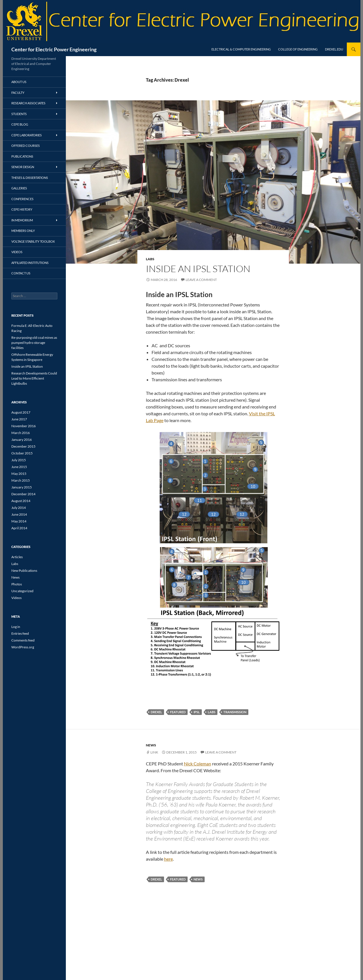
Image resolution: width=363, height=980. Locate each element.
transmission (235, 712)
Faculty (18, 93)
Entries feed (20, 633)
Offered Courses (26, 146)
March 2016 (21, 433)
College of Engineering (298, 49)
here (168, 859)
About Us (19, 82)
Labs (150, 259)
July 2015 (19, 460)
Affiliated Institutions (30, 263)
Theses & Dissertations (30, 178)
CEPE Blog (20, 124)
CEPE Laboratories (27, 135)
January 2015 (22, 487)
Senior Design (23, 167)
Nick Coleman (198, 764)
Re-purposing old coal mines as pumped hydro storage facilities (34, 343)
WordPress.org (23, 647)
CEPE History (22, 209)
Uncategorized (22, 591)
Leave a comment (201, 280)
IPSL (197, 712)
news (198, 879)
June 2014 (19, 514)
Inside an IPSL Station (198, 269)
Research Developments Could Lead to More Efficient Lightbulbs (34, 378)
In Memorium (22, 220)
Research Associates (28, 103)
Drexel (156, 712)
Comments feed (23, 640)
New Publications (24, 571)
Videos (17, 252)
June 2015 (19, 467)
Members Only (23, 231)
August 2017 (21, 412)
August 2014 (21, 501)
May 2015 (19, 474)
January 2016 (22, 440)
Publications (22, 156)
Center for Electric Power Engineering (54, 49)
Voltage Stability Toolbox (33, 241)
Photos (17, 584)
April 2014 (19, 528)
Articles (17, 557)
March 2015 (21, 480)
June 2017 (19, 419)
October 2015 (22, 453)
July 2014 (19, 508)
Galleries (19, 188)
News (151, 745)
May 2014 (19, 521)
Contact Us (21, 273)
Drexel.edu (334, 49)
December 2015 (23, 446)
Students (19, 114)
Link (154, 752)
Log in (16, 627)
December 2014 (23, 494)
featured (178, 712)
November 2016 (24, 426)
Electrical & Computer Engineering (241, 49)
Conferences (22, 199)
